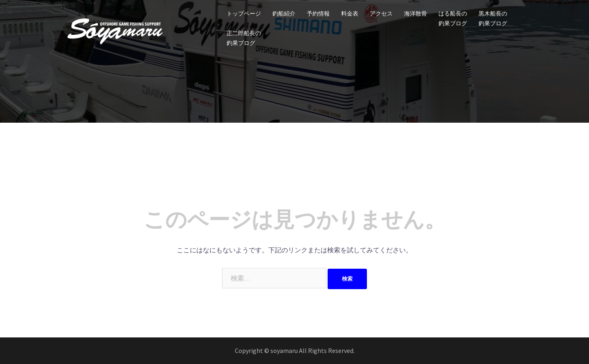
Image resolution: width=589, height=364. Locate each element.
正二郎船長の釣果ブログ (244, 38)
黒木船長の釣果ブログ (493, 18)
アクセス (381, 13)
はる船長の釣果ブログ (453, 18)
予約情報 (318, 13)
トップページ (244, 13)
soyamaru (285, 351)
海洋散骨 (416, 13)
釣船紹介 (284, 13)
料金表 (350, 13)
